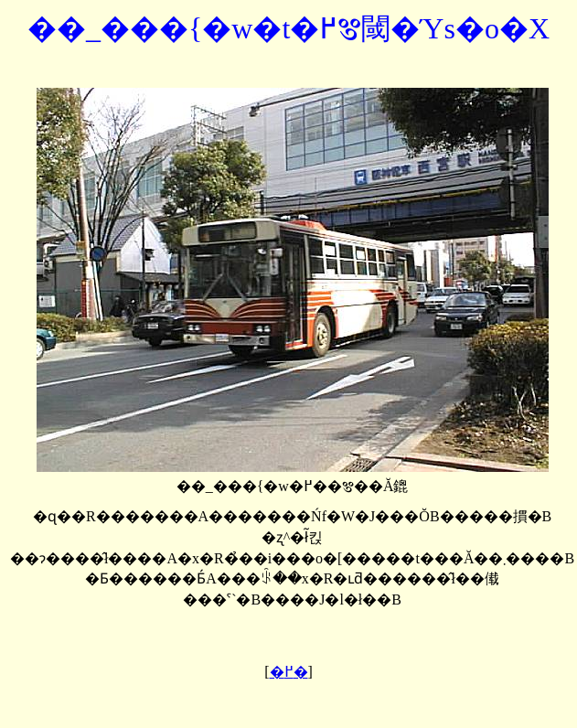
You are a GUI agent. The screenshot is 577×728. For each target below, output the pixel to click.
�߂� (289, 672)
